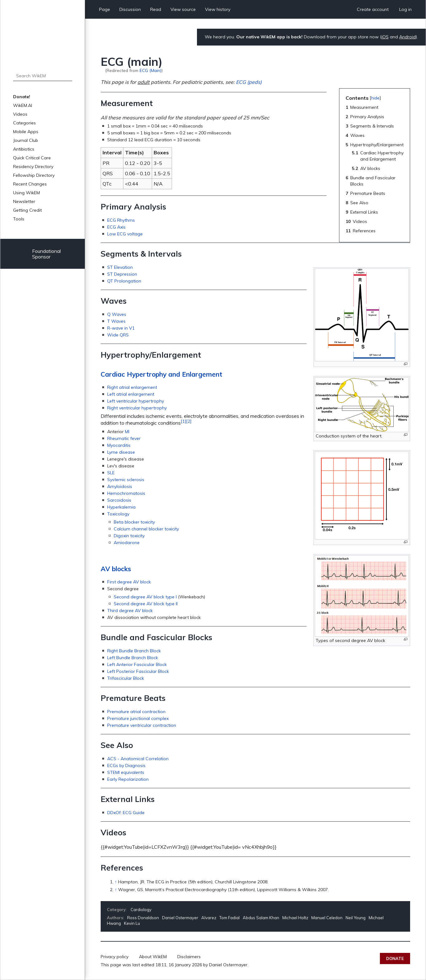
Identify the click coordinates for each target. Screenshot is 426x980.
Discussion (130, 9)
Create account (373, 9)
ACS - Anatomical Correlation (138, 759)
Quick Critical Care (32, 158)
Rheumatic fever (124, 438)
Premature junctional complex (138, 718)
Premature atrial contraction (136, 712)
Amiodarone (127, 543)
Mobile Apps (26, 132)
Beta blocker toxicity (134, 522)
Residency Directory (33, 167)
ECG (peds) (249, 82)
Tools (19, 219)
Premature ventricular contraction (142, 725)
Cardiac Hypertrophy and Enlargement (161, 374)
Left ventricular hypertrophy (136, 401)
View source (183, 9)
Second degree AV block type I (145, 597)
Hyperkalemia (121, 507)
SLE (111, 473)
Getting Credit (27, 210)
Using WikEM (26, 193)
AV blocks (116, 569)
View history (218, 9)
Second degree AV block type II (146, 604)
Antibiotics (24, 149)
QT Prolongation (124, 281)
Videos (20, 114)
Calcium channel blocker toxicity (146, 529)
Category (116, 910)
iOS (385, 37)
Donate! (22, 97)
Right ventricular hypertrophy (137, 408)
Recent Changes (30, 184)
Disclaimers (189, 957)
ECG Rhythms (121, 220)
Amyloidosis (120, 486)
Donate (395, 958)
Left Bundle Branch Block (133, 658)
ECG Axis (116, 227)
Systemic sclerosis (126, 480)
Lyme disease (121, 452)
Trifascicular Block (126, 678)
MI (127, 432)
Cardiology (141, 910)
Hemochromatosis (126, 493)
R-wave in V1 (121, 328)
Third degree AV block (130, 611)
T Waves (116, 321)
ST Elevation (120, 267)
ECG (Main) (151, 70)
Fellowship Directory (34, 175)
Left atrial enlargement (131, 394)
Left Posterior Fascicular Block (138, 671)
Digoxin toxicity (129, 536)
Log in (405, 9)
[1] (183, 421)
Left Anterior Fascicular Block (137, 664)
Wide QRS (118, 335)
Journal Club (26, 140)
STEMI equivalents (126, 772)
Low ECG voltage (125, 234)
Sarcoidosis (119, 500)
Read (156, 9)
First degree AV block (129, 582)
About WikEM (153, 957)
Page (105, 9)
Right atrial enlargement (132, 387)
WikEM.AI (23, 105)
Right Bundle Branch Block (134, 651)
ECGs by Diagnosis (126, 765)
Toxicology (118, 514)
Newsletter (24, 201)
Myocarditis (119, 445)
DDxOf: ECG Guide (126, 813)
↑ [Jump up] (116, 882)
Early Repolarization (128, 779)
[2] (189, 421)
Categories (24, 123)
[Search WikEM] (43, 76)
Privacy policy (115, 957)
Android (407, 37)
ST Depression (122, 274)
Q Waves (117, 314)
